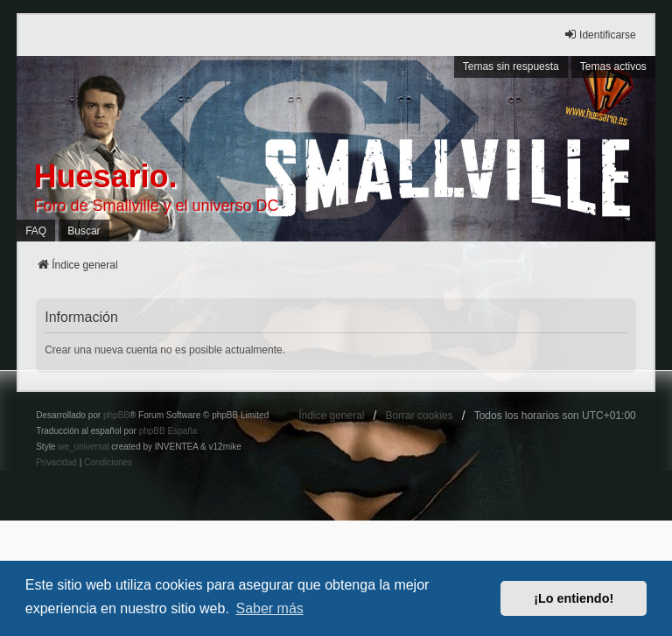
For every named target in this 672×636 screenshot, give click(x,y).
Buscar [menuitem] (84, 231)
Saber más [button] (269, 608)
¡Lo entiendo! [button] (574, 598)
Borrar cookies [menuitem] (419, 416)
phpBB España (168, 431)
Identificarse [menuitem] (600, 35)
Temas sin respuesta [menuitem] (511, 66)
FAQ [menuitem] (36, 231)
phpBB (116, 415)
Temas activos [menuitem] (613, 66)
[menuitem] (56, 463)
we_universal (83, 447)
